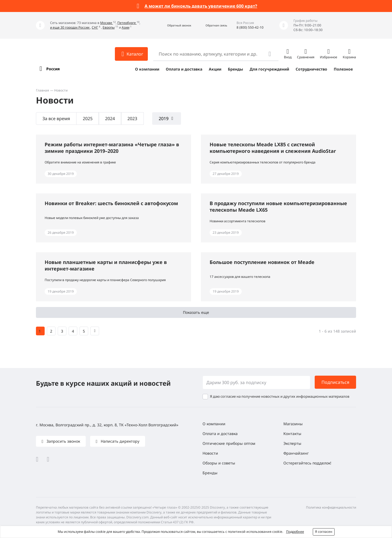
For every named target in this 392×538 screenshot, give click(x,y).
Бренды (235, 69)
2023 (132, 118)
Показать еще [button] (196, 312)
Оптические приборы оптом (229, 443)
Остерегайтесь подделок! (307, 463)
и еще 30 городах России (70, 27)
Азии (125, 27)
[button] (173, 25)
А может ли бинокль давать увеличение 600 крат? (201, 6)
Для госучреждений (269, 69)
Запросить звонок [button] (63, 441)
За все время (56, 118)
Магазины (293, 424)
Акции (215, 69)
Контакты (292, 434)
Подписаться (335, 382)
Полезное (343, 69)
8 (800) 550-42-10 (250, 27)
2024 (110, 118)
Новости (210, 453)
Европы (109, 27)
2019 (164, 118)
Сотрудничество (311, 69)
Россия (53, 69)
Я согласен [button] (324, 532)
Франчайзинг (296, 453)
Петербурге (127, 23)
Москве (107, 23)
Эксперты (292, 443)
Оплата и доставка (184, 69)
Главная (42, 90)
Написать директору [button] (120, 441)
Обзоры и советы (219, 463)
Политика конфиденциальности (331, 507)
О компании (147, 69)
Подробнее (295, 532)
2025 (88, 118)
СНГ (95, 27)
